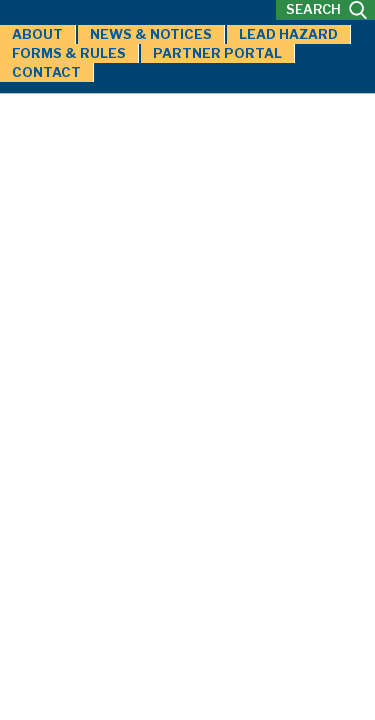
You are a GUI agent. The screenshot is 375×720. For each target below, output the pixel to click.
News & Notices (151, 34)
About (37, 34)
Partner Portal (217, 53)
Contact (46, 72)
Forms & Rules (69, 53)
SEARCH (326, 10)
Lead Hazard (288, 34)
